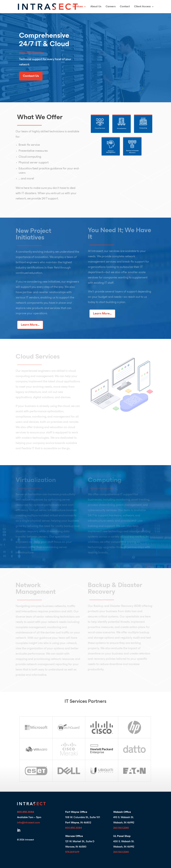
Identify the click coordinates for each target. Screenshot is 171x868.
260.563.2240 (121, 828)
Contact (125, 7)
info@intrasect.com (28, 823)
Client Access (142, 7)
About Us (96, 7)
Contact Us (31, 76)
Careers (111, 7)
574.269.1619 (72, 852)
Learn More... (30, 325)
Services (78, 7)
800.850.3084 (73, 828)
